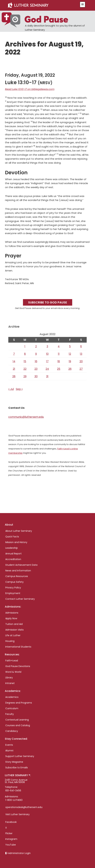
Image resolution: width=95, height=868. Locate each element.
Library (9, 678)
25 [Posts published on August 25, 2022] (59, 369)
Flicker (9, 833)
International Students (18, 647)
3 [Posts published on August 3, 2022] (47, 346)
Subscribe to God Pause (48, 302)
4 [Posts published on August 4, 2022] (59, 346)
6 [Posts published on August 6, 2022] (81, 346)
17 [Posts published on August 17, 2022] (47, 361)
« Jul (11, 389)
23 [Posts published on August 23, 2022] (36, 369)
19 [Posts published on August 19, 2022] (70, 361)
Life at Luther (13, 635)
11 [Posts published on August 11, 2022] (59, 354)
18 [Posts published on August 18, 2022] (59, 361)
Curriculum (12, 708)
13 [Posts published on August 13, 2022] (81, 354)
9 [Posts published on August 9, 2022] (36, 354)
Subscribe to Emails (17, 768)
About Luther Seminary (19, 531)
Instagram (11, 839)
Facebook (11, 822)
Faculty (10, 714)
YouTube (11, 845)
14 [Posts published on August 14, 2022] (14, 361)
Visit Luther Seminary (17, 814)
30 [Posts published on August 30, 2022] (36, 376)
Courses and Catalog (18, 725)
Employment (13, 593)
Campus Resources (17, 576)
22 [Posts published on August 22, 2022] (25, 369)
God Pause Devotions (18, 666)
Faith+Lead (12, 661)
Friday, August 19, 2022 (30, 75)
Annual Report (13, 554)
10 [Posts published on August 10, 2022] (47, 354)
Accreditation (13, 559)
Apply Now (11, 618)
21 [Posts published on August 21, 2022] (14, 369)
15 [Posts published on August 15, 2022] (25, 361)
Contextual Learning (17, 720)
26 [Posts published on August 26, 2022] (70, 369)
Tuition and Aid (14, 624)
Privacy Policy (13, 588)
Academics (12, 697)
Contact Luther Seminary (20, 599)
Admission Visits (14, 630)
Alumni (9, 751)
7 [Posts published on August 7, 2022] (14, 354)
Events (9, 745)
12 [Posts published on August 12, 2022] (70, 354)
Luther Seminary (41, 5)
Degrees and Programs (19, 703)
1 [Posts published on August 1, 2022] (25, 346)
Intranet (10, 683)
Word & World (13, 672)
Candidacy (12, 731)
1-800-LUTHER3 (14, 800)
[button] (83, 4)
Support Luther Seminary (20, 756)
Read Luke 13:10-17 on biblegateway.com (30, 89)
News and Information (18, 571)
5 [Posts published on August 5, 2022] (70, 346)
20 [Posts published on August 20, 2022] (81, 361)
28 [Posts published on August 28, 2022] (14, 376)
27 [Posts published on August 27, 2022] (81, 369)
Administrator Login (19, 853)
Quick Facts (12, 537)
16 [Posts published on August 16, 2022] (36, 361)
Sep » (19, 389)
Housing (10, 641)
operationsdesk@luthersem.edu (24, 807)
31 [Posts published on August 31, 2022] (47, 376)
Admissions (12, 613)
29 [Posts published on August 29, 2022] (25, 376)
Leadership (12, 548)
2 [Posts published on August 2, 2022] (36, 346)
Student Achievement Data (21, 565)
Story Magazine (14, 762)
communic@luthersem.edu (26, 417)
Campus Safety (14, 582)
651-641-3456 (13, 791)
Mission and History (16, 542)
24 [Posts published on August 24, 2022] (47, 369)
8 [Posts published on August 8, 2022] (25, 354)
